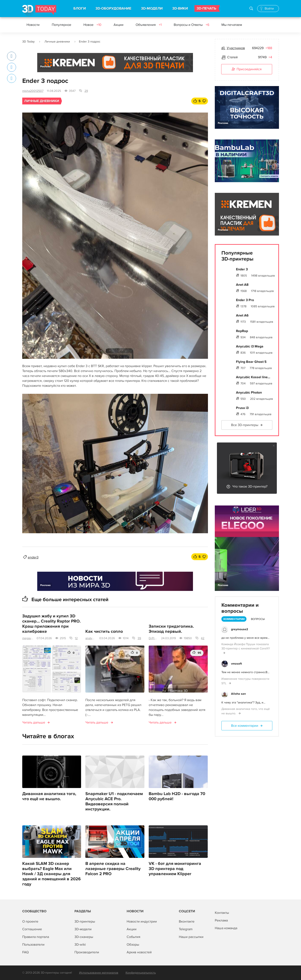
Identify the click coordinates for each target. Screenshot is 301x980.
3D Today (28, 42)
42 (203, 638)
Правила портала (36, 937)
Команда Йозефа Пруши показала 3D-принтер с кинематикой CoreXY (246, 646)
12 (76, 638)
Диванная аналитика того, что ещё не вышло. (49, 796)
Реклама (45, 67)
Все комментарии (245, 726)
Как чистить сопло (104, 631)
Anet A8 (242, 285)
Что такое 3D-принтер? (250, 486)
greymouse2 (239, 629)
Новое (92, 25)
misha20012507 (33, 91)
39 (139, 638)
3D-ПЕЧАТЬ (206, 9)
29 (86, 91)
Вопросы (258, 619)
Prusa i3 (242, 408)
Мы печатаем (232, 25)
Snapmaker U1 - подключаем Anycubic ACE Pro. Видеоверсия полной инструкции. (114, 801)
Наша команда (226, 928)
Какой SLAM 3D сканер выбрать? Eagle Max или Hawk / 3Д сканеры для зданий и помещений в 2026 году (51, 874)
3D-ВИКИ (180, 9)
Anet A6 (242, 315)
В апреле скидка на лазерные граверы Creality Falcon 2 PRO (113, 869)
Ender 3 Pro (245, 300)
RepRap (242, 331)
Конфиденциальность (141, 973)
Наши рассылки (191, 937)
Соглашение (32, 929)
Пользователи (33, 945)
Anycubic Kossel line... (253, 377)
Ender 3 (242, 269)
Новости (33, 25)
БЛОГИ (80, 9)
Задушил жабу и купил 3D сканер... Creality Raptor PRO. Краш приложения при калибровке (51, 624)
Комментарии (234, 619)
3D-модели (83, 929)
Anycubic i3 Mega (250, 346)
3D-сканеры (84, 937)
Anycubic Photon (249, 393)
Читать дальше (34, 722)
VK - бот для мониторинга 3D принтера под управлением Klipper (175, 869)
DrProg (153, 638)
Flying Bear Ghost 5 (251, 362)
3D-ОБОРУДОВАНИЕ (113, 9)
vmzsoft (236, 664)
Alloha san (238, 694)
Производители (87, 952)
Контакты (222, 913)
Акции (119, 25)
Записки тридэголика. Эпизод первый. (171, 629)
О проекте (30, 921)
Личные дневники (57, 42)
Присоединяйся (247, 69)
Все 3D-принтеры (245, 425)
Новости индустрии (142, 921)
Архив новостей (139, 952)
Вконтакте (187, 921)
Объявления (149, 25)
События (133, 937)
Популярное (62, 25)
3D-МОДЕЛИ (152, 9)
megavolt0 (28, 638)
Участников (236, 48)
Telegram (186, 929)
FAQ (25, 952)
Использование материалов (99, 973)
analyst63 (91, 638)
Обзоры (133, 945)
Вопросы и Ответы (191, 25)
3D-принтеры (85, 921)
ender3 (33, 557)
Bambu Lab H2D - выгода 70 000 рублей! (177, 796)
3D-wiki (80, 945)
